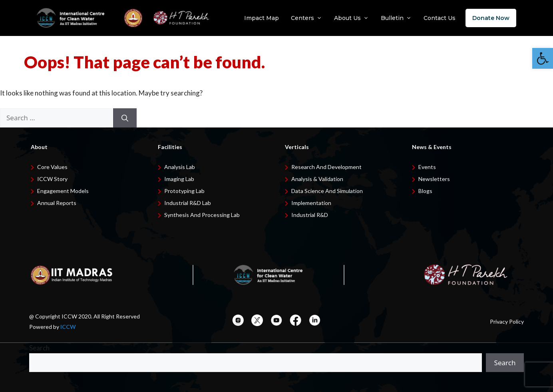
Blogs (425, 191)
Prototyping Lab (184, 191)
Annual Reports (57, 203)
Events (427, 167)
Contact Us (440, 18)
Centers (306, 18)
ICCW (68, 327)
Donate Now (491, 18)
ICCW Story (52, 179)
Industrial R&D (310, 215)
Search (39, 348)
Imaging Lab (179, 179)
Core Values (52, 167)
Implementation (311, 203)
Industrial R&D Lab (188, 203)
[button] (543, 58)
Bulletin (396, 18)
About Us (351, 18)
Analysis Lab (180, 167)
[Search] (125, 118)
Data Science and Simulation (327, 191)
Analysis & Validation (317, 179)
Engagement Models (63, 191)
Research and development (326, 167)
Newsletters (434, 179)
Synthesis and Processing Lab (202, 215)
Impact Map (262, 18)
